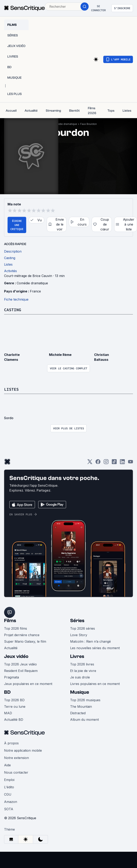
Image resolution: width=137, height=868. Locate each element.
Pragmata (11, 677)
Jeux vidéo (16, 656)
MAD (8, 713)
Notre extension (16, 758)
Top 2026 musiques (85, 700)
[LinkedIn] (122, 463)
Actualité (11, 648)
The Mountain (81, 707)
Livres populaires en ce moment (95, 684)
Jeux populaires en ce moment (28, 684)
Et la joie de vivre (83, 671)
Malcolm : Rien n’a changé (90, 641)
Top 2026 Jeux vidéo (20, 664)
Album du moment (84, 720)
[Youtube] (130, 463)
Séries (77, 621)
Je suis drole (80, 677)
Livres (77, 656)
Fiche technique (16, 299)
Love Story (79, 635)
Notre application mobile (23, 750)
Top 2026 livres (82, 664)
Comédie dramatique (64, 124)
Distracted (78, 713)
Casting (13, 310)
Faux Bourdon (89, 124)
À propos (11, 743)
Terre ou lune (15, 707)
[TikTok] (114, 463)
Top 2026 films (16, 628)
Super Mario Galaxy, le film (25, 641)
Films (10, 621)
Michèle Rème (60, 355)
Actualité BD (14, 720)
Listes (11, 389)
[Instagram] (106, 463)
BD (7, 692)
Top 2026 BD (14, 700)
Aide (7, 765)
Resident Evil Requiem (21, 671)
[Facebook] (98, 463)
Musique (80, 692)
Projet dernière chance (22, 635)
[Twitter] (90, 463)
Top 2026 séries (83, 628)
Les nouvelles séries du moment (95, 648)
